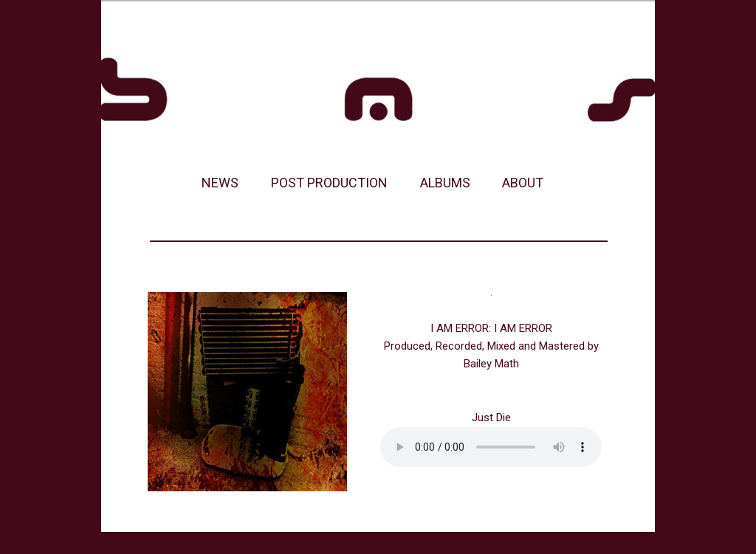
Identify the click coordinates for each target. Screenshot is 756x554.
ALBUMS (445, 183)
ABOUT (523, 183)
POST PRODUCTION (329, 183)
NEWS (220, 183)
